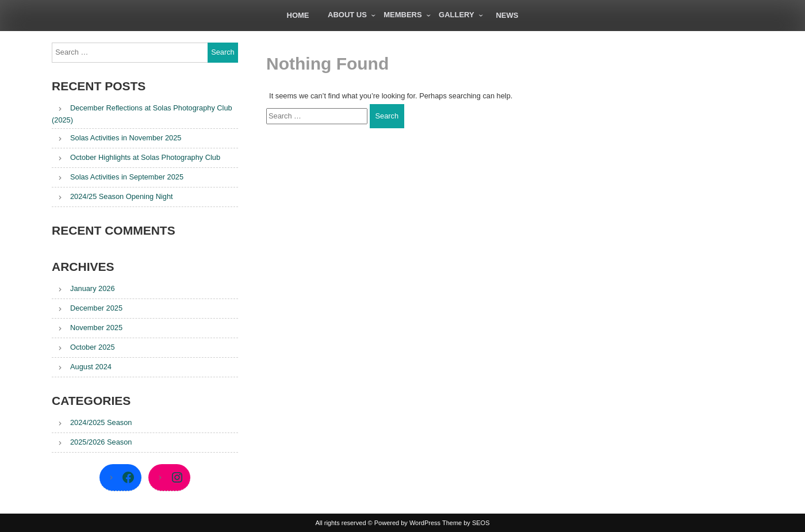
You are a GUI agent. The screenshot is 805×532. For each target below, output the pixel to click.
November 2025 (96, 328)
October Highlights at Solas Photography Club (145, 157)
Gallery (457, 15)
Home (298, 15)
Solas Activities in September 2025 (127, 177)
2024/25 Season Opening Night (122, 196)
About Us (347, 15)
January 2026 (93, 288)
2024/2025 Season (101, 422)
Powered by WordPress (407, 523)
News (507, 15)
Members (402, 15)
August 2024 (91, 367)
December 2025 (96, 308)
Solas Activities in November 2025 (126, 138)
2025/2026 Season (101, 442)
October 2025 (93, 347)
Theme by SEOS (466, 523)
